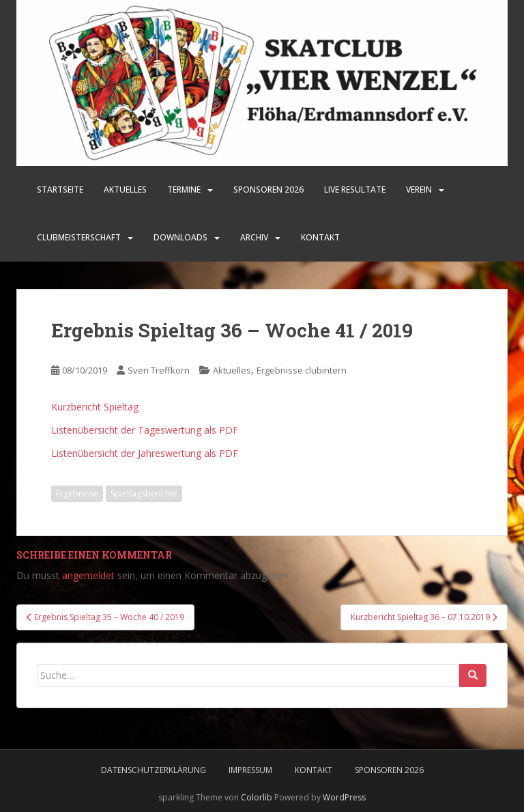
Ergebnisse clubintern (302, 370)
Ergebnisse (77, 493)
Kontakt (320, 237)
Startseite (60, 190)
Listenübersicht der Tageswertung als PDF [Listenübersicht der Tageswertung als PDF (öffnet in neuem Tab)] (145, 430)
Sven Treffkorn (159, 370)
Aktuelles (125, 190)
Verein (419, 190)
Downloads (180, 237)
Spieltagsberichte (144, 493)
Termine (184, 190)
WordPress (344, 797)
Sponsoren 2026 (389, 770)
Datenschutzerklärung (154, 770)
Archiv (254, 237)
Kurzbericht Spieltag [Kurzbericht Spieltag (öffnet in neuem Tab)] (95, 407)
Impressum (250, 770)
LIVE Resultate (355, 190)
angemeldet (88, 575)
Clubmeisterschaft (79, 237)
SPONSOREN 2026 (268, 190)
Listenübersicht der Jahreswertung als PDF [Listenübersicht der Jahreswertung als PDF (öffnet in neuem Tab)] (145, 453)
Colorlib (257, 797)
